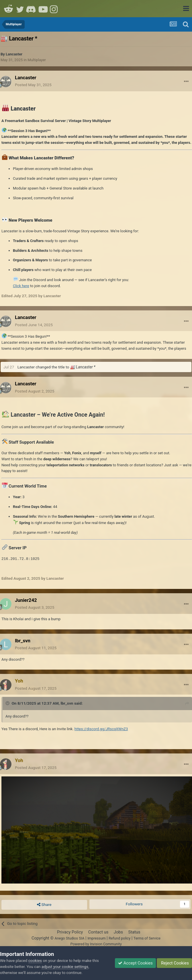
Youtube (43, 9)
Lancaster (14, 54)
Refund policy (119, 938)
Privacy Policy (70, 932)
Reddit (9, 9)
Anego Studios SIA (69, 938)
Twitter (20, 9)
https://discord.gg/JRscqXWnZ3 (101, 729)
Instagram (54, 9)
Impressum (96, 938)
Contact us (98, 932)
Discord (32, 9)
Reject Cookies (174, 963)
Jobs (118, 932)
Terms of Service (147, 938)
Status (134, 932)
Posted (33, 85)
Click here (21, 286)
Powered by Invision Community (96, 944)
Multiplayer (37, 60)
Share (44, 905)
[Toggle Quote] (8, 703)
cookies (35, 960)
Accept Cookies (135, 963)
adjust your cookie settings (65, 967)
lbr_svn (67, 703)
